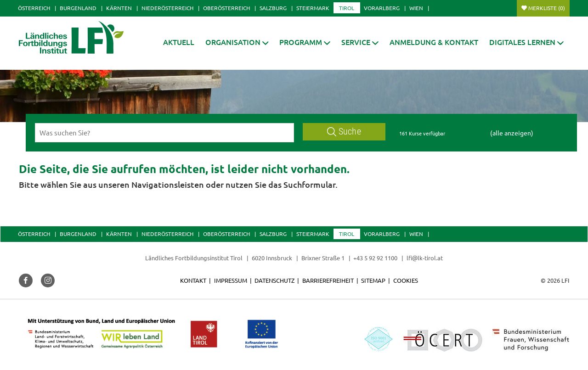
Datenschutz (274, 280)
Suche (344, 132)
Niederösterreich (167, 8)
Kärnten (119, 8)
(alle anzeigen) (512, 133)
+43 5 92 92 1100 (375, 258)
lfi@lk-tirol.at (425, 258)
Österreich (34, 8)
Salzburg (273, 8)
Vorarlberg (382, 8)
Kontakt (193, 280)
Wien (416, 8)
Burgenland (78, 8)
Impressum (231, 280)
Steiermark (313, 8)
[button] (305, 42)
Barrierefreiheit (328, 280)
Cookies (406, 280)
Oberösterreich (226, 8)
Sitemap (373, 280)
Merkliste (547, 8)
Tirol (347, 8)
